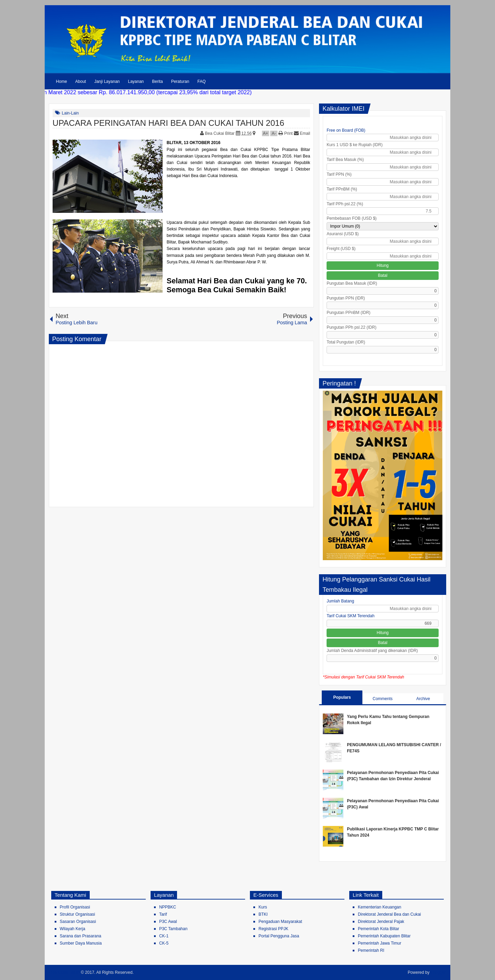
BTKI (263, 914)
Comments (383, 699)
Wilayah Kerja (73, 929)
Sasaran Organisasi (78, 922)
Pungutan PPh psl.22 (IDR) (351, 327)
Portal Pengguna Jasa (279, 936)
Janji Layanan (107, 81)
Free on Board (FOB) (346, 130)
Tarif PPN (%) (339, 174)
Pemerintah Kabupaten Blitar (384, 936)
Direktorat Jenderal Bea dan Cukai (389, 914)
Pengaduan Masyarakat (280, 922)
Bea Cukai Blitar (220, 133)
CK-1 (164, 936)
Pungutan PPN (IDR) (346, 298)
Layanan (136, 81)
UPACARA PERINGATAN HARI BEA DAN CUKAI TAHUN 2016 (168, 123)
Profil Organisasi (75, 907)
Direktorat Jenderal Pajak (381, 922)
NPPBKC (168, 907)
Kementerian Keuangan (379, 907)
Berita (157, 81)
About (81, 81)
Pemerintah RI (371, 950)
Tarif (163, 914)
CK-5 (164, 943)
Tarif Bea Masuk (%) (345, 160)
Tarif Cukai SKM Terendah (350, 616)
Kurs (263, 907)
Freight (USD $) (341, 249)
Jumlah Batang (340, 601)
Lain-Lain (70, 113)
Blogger (438, 972)
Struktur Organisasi (78, 914)
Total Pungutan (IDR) (346, 342)
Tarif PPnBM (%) (342, 189)
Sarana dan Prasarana (81, 936)
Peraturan (180, 81)
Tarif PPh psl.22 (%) (345, 204)
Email (302, 133)
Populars (342, 697)
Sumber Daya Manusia (81, 943)
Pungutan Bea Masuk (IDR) (352, 283)
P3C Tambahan (173, 929)
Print (285, 133)
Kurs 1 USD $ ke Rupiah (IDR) (355, 145)
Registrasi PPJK (273, 929)
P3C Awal (168, 922)
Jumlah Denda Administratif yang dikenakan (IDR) (372, 651)
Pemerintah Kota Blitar (378, 929)
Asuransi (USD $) (343, 234)
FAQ (201, 81)
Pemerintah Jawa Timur (379, 943)
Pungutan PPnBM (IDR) (348, 313)
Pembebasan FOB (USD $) (351, 218)
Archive (423, 699)
